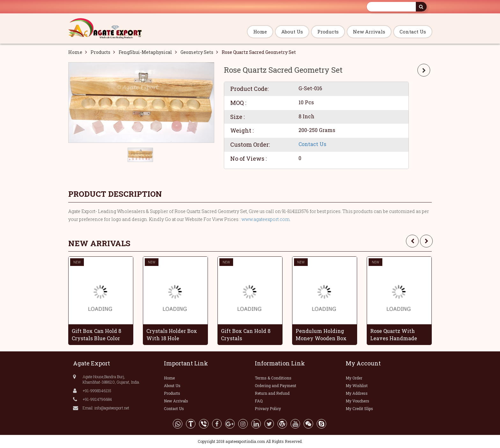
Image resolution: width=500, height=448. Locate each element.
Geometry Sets (197, 52)
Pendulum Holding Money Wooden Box (321, 334)
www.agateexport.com (265, 219)
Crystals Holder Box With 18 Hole (172, 334)
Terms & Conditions (273, 378)
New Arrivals (369, 32)
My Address (357, 393)
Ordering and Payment (276, 386)
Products (328, 32)
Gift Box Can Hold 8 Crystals (246, 334)
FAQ (259, 401)
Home (260, 32)
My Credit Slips (359, 408)
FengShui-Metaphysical (145, 52)
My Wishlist (357, 386)
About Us (292, 32)
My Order (354, 378)
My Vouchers (357, 401)
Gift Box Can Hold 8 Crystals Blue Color (96, 334)
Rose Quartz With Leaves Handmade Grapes (394, 334)
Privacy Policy (268, 408)
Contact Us (413, 32)
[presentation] (412, 241)
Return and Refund (272, 393)
